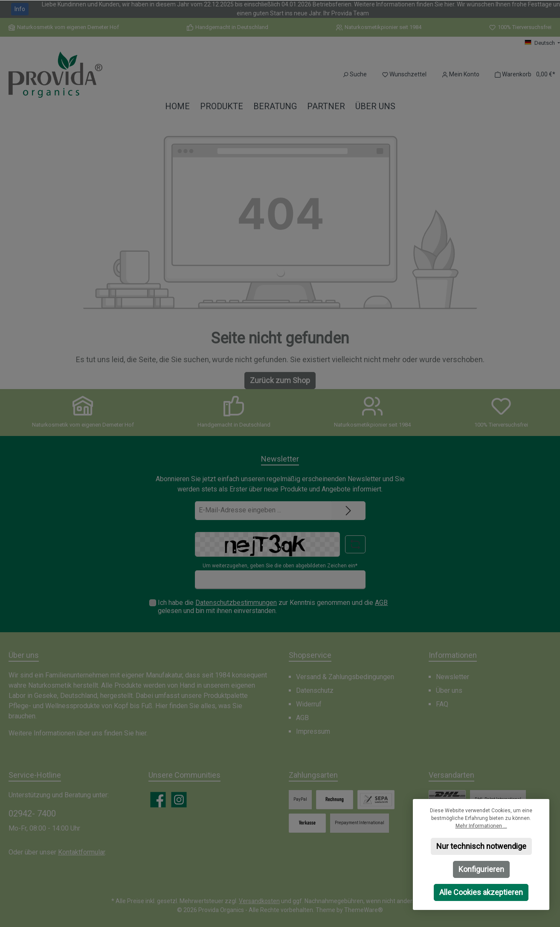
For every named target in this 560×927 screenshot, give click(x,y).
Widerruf (309, 704)
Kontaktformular (81, 852)
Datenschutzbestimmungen (236, 603)
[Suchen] (355, 74)
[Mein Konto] (461, 74)
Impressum (313, 731)
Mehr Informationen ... (481, 826)
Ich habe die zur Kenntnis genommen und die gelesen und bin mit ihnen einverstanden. (273, 607)
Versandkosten (259, 901)
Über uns (449, 690)
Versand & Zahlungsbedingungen (345, 677)
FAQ (442, 704)
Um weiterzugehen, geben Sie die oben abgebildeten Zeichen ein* (280, 566)
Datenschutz (315, 690)
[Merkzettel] (404, 74)
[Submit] (348, 511)
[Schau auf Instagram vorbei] (179, 800)
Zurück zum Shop (280, 380)
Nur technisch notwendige (481, 846)
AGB (381, 603)
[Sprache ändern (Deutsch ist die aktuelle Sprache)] (542, 43)
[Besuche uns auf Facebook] (158, 800)
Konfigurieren (481, 869)
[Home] (177, 106)
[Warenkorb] (522, 74)
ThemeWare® (364, 910)
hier (141, 733)
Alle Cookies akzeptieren (481, 892)
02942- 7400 (32, 814)
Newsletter (453, 677)
